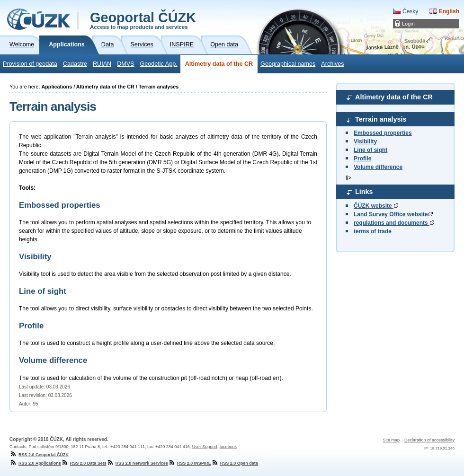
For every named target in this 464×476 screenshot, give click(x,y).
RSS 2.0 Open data (235, 463)
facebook (228, 447)
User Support (205, 447)
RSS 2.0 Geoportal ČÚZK (39, 455)
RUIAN (102, 64)
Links (364, 192)
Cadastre (75, 64)
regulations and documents (394, 223)
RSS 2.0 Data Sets (84, 463)
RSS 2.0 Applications (35, 463)
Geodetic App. (159, 64)
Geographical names (288, 64)
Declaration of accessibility (429, 440)
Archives (332, 64)
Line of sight (370, 150)
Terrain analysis (381, 119)
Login (408, 24)
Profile (362, 159)
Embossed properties (383, 133)
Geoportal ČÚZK (143, 20)
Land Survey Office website (393, 214)
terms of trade (373, 231)
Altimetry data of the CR (219, 64)
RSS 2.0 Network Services (137, 463)
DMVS (125, 64)
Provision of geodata (30, 64)
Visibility (365, 141)
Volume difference (378, 167)
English (449, 11)
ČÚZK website (376, 206)
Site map (391, 440)
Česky (410, 11)
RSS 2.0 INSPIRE (190, 463)
